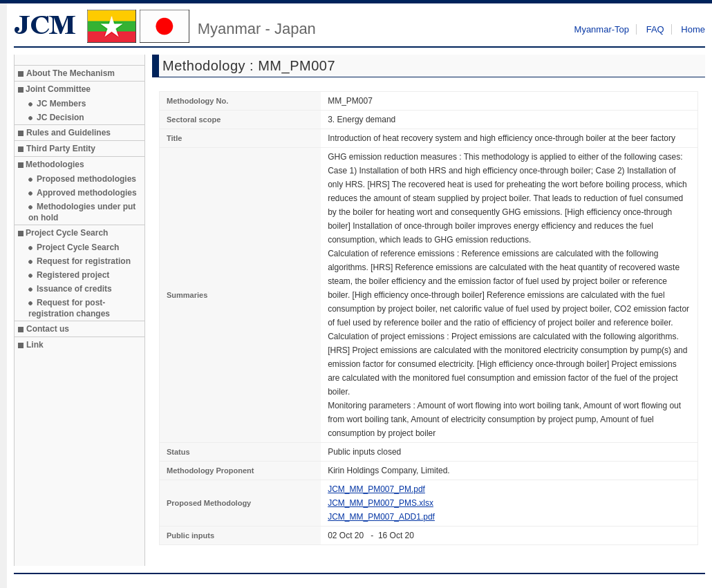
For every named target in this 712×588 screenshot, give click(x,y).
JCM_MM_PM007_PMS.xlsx (381, 503)
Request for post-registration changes (69, 308)
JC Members (61, 104)
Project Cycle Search (78, 247)
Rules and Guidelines (68, 133)
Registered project (73, 275)
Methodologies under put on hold (82, 212)
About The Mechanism (71, 73)
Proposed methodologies (86, 179)
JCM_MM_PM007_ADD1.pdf (381, 517)
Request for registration (84, 261)
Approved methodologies (87, 193)
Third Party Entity (61, 149)
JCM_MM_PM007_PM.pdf (376, 489)
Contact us (48, 329)
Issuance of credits (74, 289)
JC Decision (60, 117)
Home (693, 29)
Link (35, 345)
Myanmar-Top (602, 29)
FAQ (655, 29)
